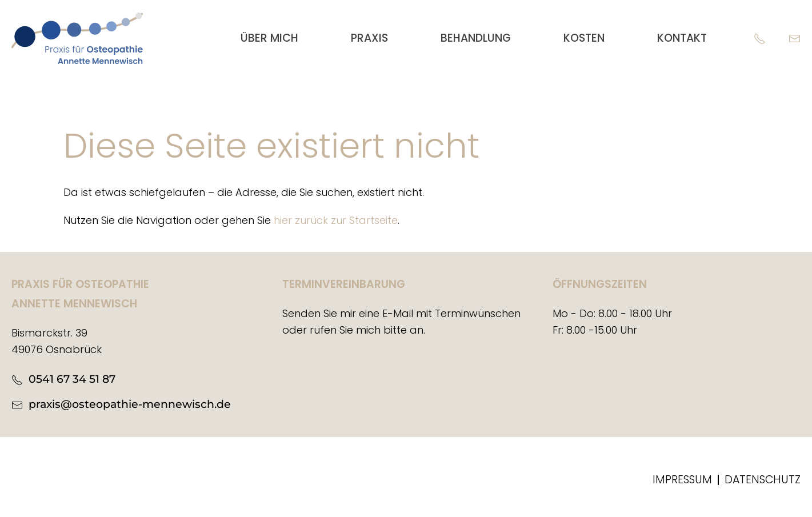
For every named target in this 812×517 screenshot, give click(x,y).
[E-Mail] (795, 38)
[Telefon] (760, 38)
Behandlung (476, 38)
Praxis (369, 38)
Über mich (269, 38)
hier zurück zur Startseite (336, 220)
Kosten (584, 38)
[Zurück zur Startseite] (77, 38)
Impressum (682, 480)
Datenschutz (763, 480)
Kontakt (682, 38)
